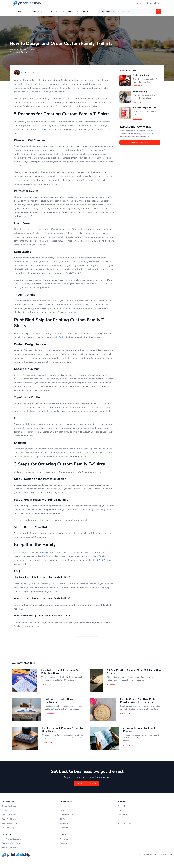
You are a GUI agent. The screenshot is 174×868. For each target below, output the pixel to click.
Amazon (63, 806)
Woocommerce (67, 815)
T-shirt (62, 337)
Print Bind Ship (47, 552)
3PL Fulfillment (9, 815)
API (120, 819)
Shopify (63, 810)
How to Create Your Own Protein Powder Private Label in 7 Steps (139, 701)
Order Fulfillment (10, 806)
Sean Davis (29, 72)
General (24, 52)
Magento (64, 824)
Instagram (64, 828)
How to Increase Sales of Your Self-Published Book (61, 672)
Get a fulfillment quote (140, 142)
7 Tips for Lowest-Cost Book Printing (139, 730)
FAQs (120, 810)
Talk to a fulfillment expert (87, 784)
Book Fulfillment (9, 819)
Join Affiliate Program (11, 839)
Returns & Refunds (10, 848)
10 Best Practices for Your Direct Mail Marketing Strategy (134, 672)
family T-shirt (48, 129)
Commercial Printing (35, 11)
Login (139, 3)
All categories (108, 11)
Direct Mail (72, 11)
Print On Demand (55, 11)
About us (64, 839)
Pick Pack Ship (8, 828)
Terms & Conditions (127, 824)
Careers (63, 843)
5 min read (50, 714)
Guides (85, 11)
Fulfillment (17, 11)
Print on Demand (9, 824)
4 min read (46, 685)
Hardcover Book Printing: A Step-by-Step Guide (63, 730)
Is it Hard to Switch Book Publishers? (59, 701)
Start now (137, 86)
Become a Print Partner (12, 843)
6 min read (128, 746)
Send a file (123, 815)
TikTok (63, 819)
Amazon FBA (8, 810)
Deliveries (122, 806)
